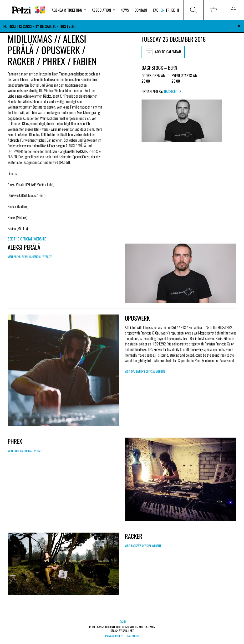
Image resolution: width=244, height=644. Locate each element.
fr (168, 10)
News (125, 10)
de (173, 10)
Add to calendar (163, 52)
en (162, 10)
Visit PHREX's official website (25, 451)
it (178, 10)
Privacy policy (114, 636)
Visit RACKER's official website (143, 546)
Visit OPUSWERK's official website (145, 371)
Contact (141, 10)
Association (103, 10)
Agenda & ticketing (69, 10)
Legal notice (132, 636)
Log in (122, 622)
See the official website (27, 239)
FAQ (156, 10)
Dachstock (173, 91)
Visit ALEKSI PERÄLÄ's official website (30, 257)
